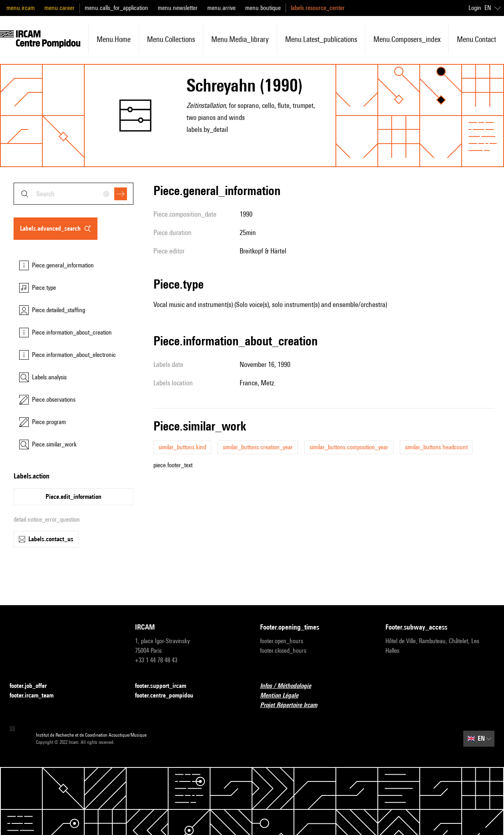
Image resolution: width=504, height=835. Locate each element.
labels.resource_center (318, 8)
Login (475, 8)
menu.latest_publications (321, 39)
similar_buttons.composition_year (349, 447)
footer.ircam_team (36, 696)
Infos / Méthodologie (290, 686)
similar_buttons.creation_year (258, 447)
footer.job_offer (33, 686)
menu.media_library (240, 39)
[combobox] (73, 194)
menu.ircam (21, 8)
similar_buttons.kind (182, 447)
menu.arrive (221, 8)
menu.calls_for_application (116, 8)
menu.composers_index (407, 39)
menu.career (60, 8)
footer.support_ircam (165, 686)
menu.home (114, 39)
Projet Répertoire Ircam (293, 705)
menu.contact (476, 39)
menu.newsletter (178, 8)
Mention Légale (284, 696)
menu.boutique (263, 8)
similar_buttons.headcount (436, 447)
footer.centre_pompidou (169, 696)
